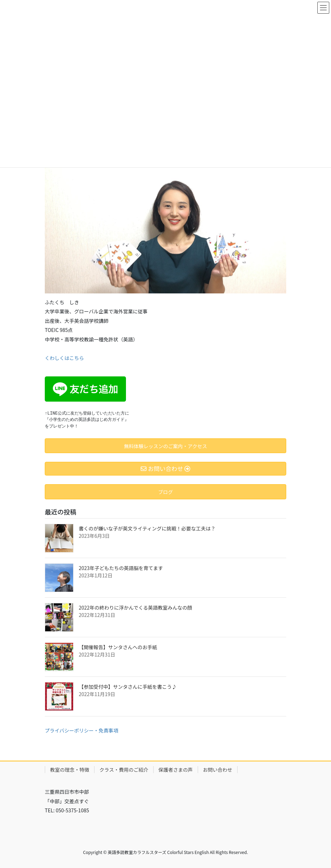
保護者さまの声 (176, 770)
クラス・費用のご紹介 (124, 770)
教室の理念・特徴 (70, 770)
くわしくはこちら (64, 358)
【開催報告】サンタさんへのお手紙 (118, 647)
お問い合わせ (218, 770)
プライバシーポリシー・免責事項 (82, 730)
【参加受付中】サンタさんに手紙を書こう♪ (128, 687)
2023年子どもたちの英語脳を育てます (121, 568)
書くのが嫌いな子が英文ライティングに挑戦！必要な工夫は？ (147, 528)
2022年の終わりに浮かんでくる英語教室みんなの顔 (135, 607)
